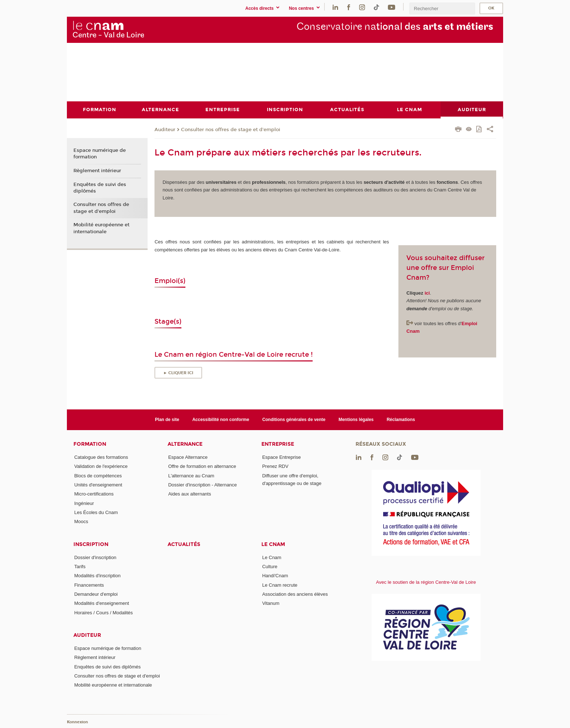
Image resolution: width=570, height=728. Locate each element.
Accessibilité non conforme (221, 419)
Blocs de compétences (98, 475)
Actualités (184, 544)
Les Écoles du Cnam (96, 512)
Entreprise (278, 444)
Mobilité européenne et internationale (101, 228)
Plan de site (167, 419)
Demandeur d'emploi (96, 594)
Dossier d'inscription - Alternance (203, 485)
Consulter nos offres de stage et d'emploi (231, 129)
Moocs (81, 521)
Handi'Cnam (275, 576)
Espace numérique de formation (100, 154)
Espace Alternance (188, 457)
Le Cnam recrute (280, 585)
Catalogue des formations (101, 457)
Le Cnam (273, 544)
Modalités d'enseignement (102, 603)
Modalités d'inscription (97, 576)
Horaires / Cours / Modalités (103, 612)
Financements (89, 585)
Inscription (91, 544)
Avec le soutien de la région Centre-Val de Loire (426, 582)
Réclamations (401, 419)
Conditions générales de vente (294, 419)
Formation (90, 444)
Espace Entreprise (281, 457)
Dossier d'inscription (95, 557)
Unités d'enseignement (98, 485)
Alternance (185, 444)
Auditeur (165, 129)
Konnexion (77, 722)
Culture (270, 566)
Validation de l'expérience (101, 466)
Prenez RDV (275, 466)
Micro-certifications (94, 494)
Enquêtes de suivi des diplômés (100, 187)
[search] (442, 9)
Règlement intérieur (97, 170)
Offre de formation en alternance (202, 466)
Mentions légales (356, 419)
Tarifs (80, 566)
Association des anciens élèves (295, 594)
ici (427, 293)
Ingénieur (84, 503)
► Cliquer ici (178, 373)
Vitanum (271, 603)
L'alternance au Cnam (191, 475)
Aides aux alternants (190, 494)
